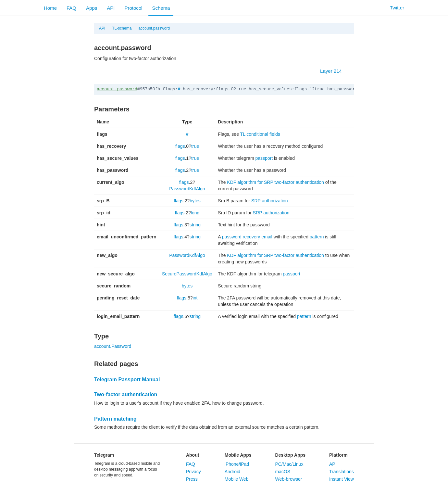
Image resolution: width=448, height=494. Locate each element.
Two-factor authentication (126, 394)
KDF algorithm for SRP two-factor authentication (275, 182)
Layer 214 (334, 71)
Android (232, 472)
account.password (154, 28)
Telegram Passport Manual (127, 380)
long (195, 213)
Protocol (133, 8)
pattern (317, 237)
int (195, 298)
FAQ (71, 8)
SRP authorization (270, 201)
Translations (342, 472)
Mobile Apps (238, 455)
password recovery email (247, 237)
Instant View (342, 479)
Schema (161, 8)
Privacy (193, 472)
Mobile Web (237, 479)
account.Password (113, 346)
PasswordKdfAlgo (187, 189)
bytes (195, 201)
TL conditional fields (260, 134)
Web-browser (288, 479)
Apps (92, 8)
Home (50, 8)
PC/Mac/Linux (289, 464)
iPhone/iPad (237, 464)
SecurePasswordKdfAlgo (187, 274)
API (111, 8)
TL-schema (122, 28)
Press (192, 479)
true (195, 146)
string (195, 225)
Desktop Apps (290, 455)
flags (180, 146)
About (193, 455)
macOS (283, 472)
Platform (338, 455)
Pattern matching (115, 419)
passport (264, 158)
